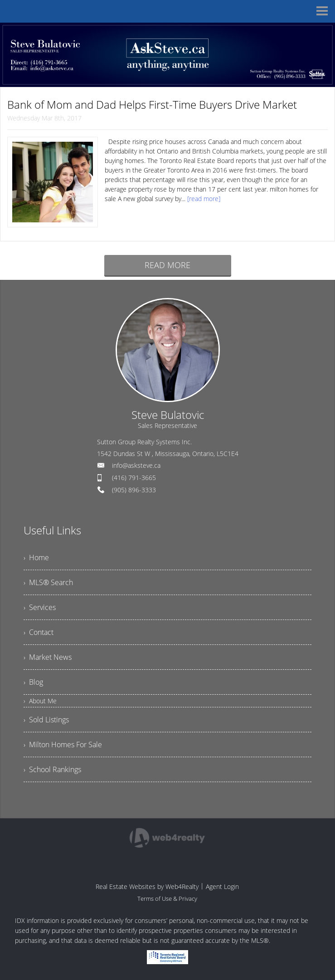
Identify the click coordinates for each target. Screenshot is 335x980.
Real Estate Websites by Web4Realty (147, 886)
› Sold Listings (46, 720)
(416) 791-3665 (134, 478)
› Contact (39, 632)
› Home (36, 557)
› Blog (33, 682)
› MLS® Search (48, 582)
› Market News (48, 657)
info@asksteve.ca (136, 465)
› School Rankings (52, 769)
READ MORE (167, 265)
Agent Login (222, 886)
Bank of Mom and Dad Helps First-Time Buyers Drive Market (152, 104)
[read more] (204, 199)
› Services (40, 607)
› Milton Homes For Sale (63, 745)
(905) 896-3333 (134, 490)
